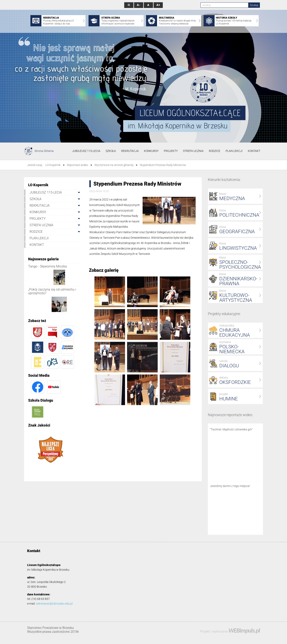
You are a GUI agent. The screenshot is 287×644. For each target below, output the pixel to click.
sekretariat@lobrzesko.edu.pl (54, 604)
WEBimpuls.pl (244, 630)
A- (139, 5)
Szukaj (254, 5)
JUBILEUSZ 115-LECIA (86, 151)
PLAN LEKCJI (234, 151)
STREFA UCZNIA (193, 151)
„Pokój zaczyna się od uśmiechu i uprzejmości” (52, 291)
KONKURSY (151, 151)
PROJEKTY (171, 151)
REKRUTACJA (130, 151)
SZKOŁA (111, 151)
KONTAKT (254, 151)
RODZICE (215, 151)
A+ (158, 5)
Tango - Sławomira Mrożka (48, 266)
